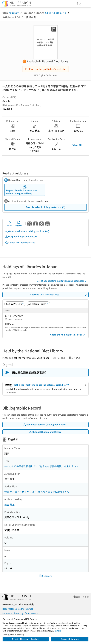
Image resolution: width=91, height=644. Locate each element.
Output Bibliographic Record (21, 237)
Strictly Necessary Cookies (26, 639)
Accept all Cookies (70, 639)
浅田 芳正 (9, 505)
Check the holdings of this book (68, 335)
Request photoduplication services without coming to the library (22, 190)
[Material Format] (38, 304)
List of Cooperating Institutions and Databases (62, 281)
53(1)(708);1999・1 (56, 13)
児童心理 (14, 13)
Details (58, 631)
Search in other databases (20, 243)
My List (9, 224)
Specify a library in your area (59, 295)
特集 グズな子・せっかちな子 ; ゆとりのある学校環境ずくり (37, 492)
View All (77, 145)
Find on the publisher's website (45, 69)
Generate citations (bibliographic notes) (27, 231)
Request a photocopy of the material (20, 613)
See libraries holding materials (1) (46, 207)
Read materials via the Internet (18, 609)
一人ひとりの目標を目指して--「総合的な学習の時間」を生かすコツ (41, 466)
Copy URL (19, 224)
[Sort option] (15, 304)
